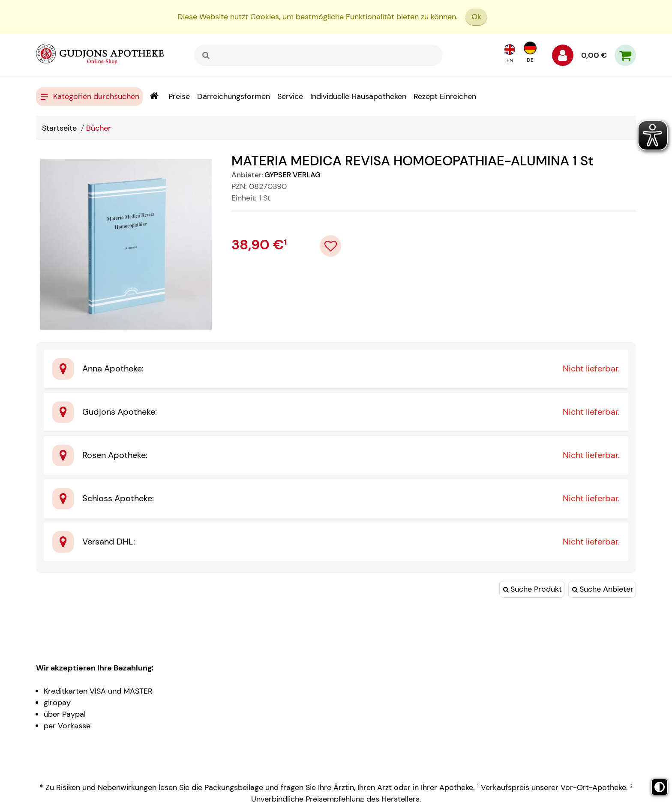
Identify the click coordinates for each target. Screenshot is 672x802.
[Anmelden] (563, 57)
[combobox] (318, 55)
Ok (476, 17)
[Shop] (154, 97)
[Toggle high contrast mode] (660, 787)
